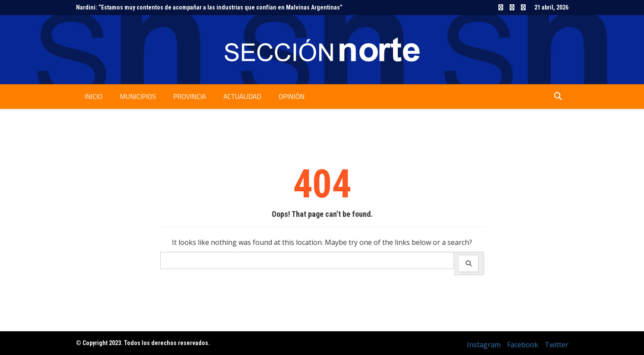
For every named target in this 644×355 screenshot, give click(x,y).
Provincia (190, 96)
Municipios (138, 96)
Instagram (501, 7)
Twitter (523, 7)
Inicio (94, 96)
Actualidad (242, 96)
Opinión (292, 96)
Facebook (512, 7)
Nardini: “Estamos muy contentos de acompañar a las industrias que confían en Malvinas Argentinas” (209, 7)
